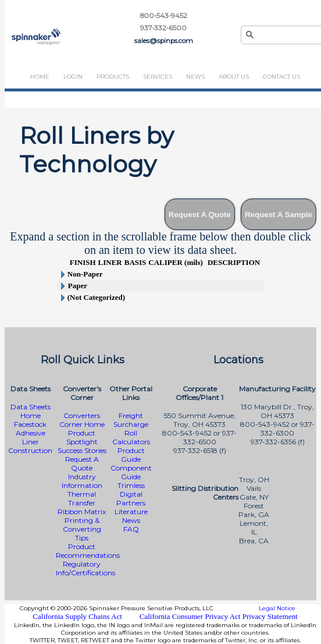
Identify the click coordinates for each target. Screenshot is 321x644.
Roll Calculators (131, 437)
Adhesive (31, 433)
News (195, 77)
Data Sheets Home (31, 411)
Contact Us (281, 77)
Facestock (30, 424)
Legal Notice (277, 608)
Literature (131, 512)
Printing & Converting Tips (82, 529)
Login (73, 77)
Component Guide (131, 472)
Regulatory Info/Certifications (85, 568)
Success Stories (82, 450)
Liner (31, 442)
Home (40, 77)
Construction (30, 450)
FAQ (131, 529)
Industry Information (82, 481)
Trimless (131, 485)
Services (158, 77)
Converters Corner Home (82, 420)
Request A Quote (82, 463)
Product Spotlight (82, 437)
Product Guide (131, 455)
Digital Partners (131, 498)
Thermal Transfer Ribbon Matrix (82, 503)
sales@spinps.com (164, 41)
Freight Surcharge (131, 420)
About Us (234, 77)
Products (113, 77)
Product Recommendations (88, 551)
